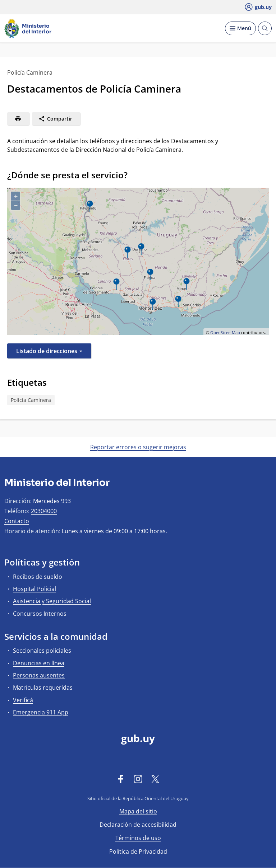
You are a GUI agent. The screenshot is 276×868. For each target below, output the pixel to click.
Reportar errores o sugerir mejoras (138, 447)
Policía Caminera (31, 400)
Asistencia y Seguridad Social (52, 601)
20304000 (44, 511)
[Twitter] (155, 779)
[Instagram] (138, 779)
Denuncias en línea (39, 663)
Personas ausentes (39, 675)
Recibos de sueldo (38, 577)
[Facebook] (121, 779)
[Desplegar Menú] (240, 28)
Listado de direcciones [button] (49, 351)
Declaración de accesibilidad (138, 825)
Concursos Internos (40, 614)
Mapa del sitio (138, 811)
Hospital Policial (34, 589)
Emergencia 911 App (41, 712)
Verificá (23, 700)
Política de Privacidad (138, 851)
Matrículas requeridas (43, 688)
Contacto (17, 521)
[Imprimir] (18, 119)
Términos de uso (138, 838)
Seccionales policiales (42, 651)
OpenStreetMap (225, 332)
